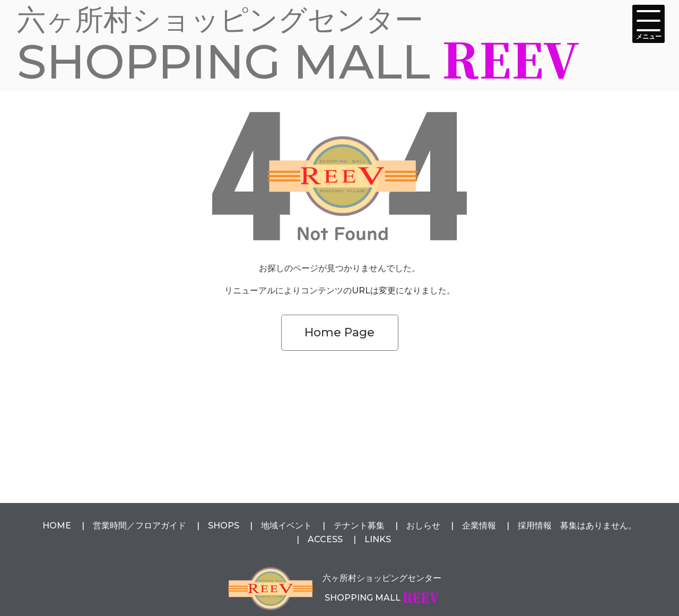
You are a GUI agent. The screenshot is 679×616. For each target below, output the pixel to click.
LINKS (378, 539)
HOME (57, 526)
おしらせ (423, 526)
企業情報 (479, 526)
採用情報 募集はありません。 (577, 526)
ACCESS (325, 539)
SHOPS (224, 526)
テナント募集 (359, 526)
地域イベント (286, 526)
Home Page (339, 332)
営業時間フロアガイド (140, 526)
